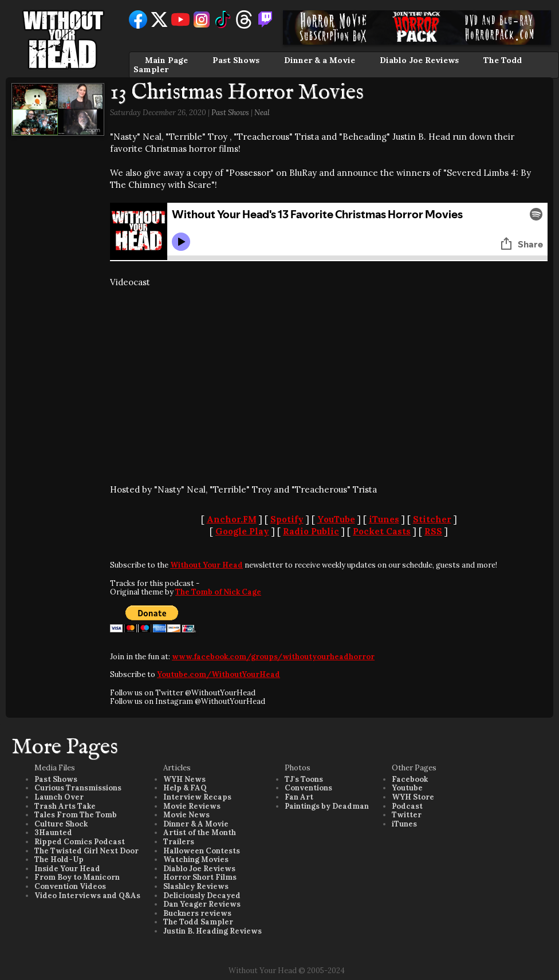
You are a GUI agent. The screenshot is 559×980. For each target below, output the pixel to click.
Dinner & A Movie (196, 824)
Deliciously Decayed (202, 896)
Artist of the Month (200, 833)
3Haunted (53, 833)
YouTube (336, 519)
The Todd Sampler (198, 922)
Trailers (179, 842)
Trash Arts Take (65, 806)
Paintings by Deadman (327, 806)
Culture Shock (61, 824)
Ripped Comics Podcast (80, 842)
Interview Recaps (197, 797)
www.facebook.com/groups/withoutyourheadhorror (273, 657)
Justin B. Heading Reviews (212, 931)
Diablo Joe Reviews (419, 60)
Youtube (407, 788)
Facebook (410, 779)
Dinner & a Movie (320, 60)
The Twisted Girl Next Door (86, 851)
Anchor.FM (232, 519)
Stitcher (432, 519)
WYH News (184, 779)
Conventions (308, 788)
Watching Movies (196, 859)
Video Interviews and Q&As (87, 896)
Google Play (242, 531)
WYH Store (413, 797)
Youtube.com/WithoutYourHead (219, 674)
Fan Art (299, 797)
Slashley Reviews (196, 886)
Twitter (407, 815)
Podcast (407, 806)
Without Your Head (206, 565)
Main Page (166, 60)
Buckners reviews (197, 913)
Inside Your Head (67, 869)
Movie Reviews (192, 806)
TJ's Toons (304, 779)
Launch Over (59, 797)
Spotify (287, 519)
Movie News (186, 815)
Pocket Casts (382, 531)
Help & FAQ (185, 788)
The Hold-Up (59, 859)
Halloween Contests (202, 851)
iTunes (384, 519)
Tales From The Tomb (76, 815)
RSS (433, 531)
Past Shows (236, 60)
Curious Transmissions (78, 788)
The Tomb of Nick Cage (218, 592)
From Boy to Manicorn (77, 877)
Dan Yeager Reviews (202, 904)
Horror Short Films (200, 877)
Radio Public (311, 531)
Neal (262, 113)
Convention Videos (70, 886)
